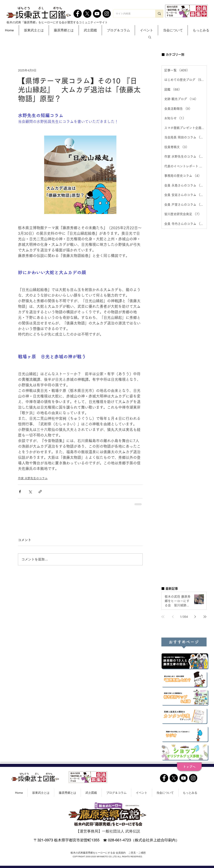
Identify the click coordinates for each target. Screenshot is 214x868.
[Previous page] (173, 617)
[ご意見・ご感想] (137, 853)
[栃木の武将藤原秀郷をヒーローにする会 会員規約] (98, 853)
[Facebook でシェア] (20, 492)
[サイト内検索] (131, 14)
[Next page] (195, 617)
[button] (34, 30)
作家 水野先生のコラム (33, 478)
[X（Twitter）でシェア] (30, 492)
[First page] (163, 617)
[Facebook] (78, 14)
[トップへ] (189, 767)
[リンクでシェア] (40, 492)
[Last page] (205, 617)
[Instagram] (107, 14)
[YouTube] (97, 14)
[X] (87, 14)
